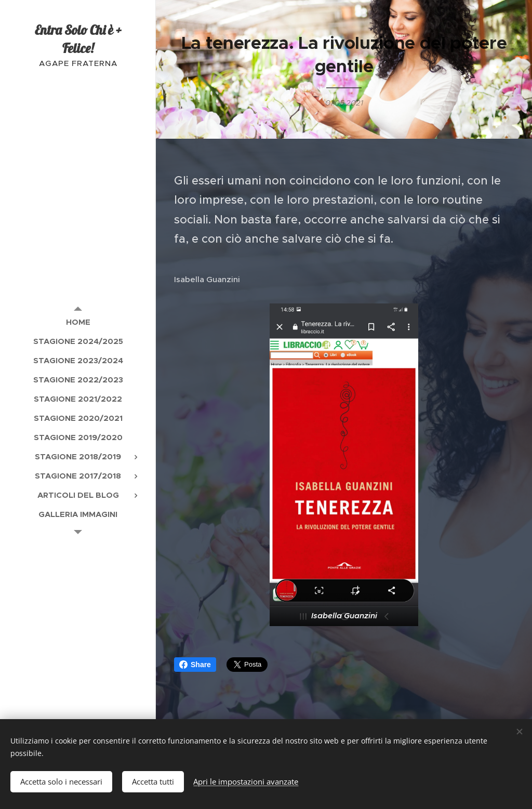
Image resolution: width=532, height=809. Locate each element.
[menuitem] (78, 322)
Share (195, 665)
